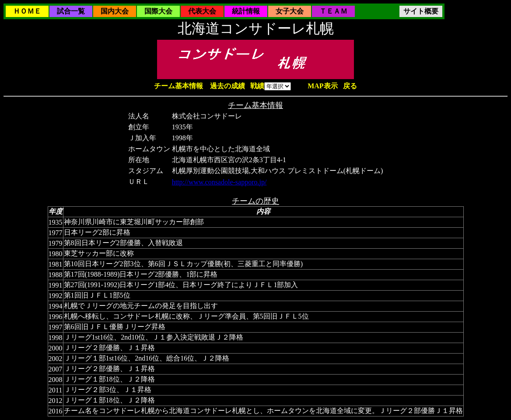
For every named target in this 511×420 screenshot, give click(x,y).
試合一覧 (71, 11)
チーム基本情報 (178, 86)
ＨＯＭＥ (27, 11)
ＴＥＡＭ (333, 11)
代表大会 (202, 11)
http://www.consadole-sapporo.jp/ (219, 182)
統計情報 (246, 11)
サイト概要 (421, 11)
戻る (350, 86)
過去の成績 (227, 86)
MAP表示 (322, 86)
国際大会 (158, 11)
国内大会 (115, 11)
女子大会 (290, 11)
